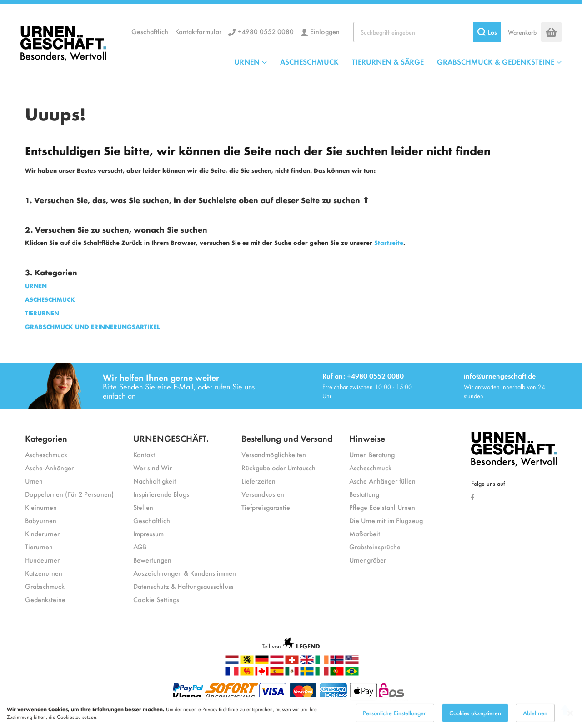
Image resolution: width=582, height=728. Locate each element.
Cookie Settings (156, 599)
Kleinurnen (41, 507)
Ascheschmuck (46, 454)
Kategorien (46, 438)
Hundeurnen (43, 560)
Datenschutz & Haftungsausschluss (183, 586)
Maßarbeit (365, 533)
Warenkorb (522, 32)
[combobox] (427, 32)
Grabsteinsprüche (375, 546)
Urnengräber (368, 560)
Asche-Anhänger (49, 467)
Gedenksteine (45, 599)
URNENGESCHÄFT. (171, 438)
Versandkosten (263, 494)
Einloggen (325, 31)
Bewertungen (152, 560)
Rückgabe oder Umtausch (278, 467)
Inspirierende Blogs (161, 494)
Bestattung (364, 494)
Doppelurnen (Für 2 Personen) (69, 494)
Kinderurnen (43, 533)
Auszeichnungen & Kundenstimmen (185, 573)
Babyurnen (41, 520)
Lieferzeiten (258, 481)
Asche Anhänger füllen (382, 481)
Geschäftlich (150, 31)
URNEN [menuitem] (247, 61)
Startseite (389, 242)
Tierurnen (39, 546)
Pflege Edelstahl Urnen (382, 507)
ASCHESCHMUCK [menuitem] (309, 61)
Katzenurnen (44, 573)
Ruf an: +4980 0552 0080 (363, 376)
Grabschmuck (45, 586)
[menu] (398, 61)
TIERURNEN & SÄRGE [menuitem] (388, 61)
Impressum (148, 533)
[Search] (487, 32)
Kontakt (144, 454)
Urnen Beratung (372, 454)
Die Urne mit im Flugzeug (386, 520)
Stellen (143, 507)
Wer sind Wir (153, 467)
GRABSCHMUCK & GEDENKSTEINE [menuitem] (496, 61)
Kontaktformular (198, 31)
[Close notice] (570, 720)
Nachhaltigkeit (155, 481)
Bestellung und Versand (287, 438)
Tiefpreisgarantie (266, 507)
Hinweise (367, 438)
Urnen (34, 481)
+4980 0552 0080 (266, 31)
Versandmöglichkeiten (274, 454)
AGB (140, 546)
